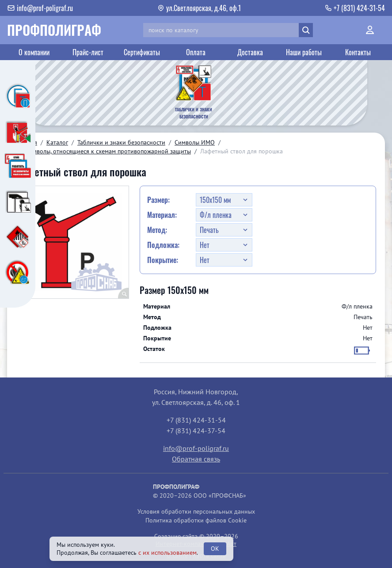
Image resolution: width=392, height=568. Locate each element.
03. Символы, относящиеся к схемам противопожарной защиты (103, 151)
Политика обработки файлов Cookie (196, 520)
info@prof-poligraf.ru (196, 448)
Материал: (162, 215)
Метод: (157, 230)
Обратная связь (196, 459)
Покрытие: (163, 260)
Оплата (196, 52)
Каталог (57, 142)
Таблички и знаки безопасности (121, 142)
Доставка (250, 52)
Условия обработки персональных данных (196, 511)
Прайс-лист (88, 52)
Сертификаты (142, 52)
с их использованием (167, 553)
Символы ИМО (195, 142)
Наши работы (304, 52)
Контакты (358, 52)
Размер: (158, 200)
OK (215, 549)
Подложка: (163, 245)
